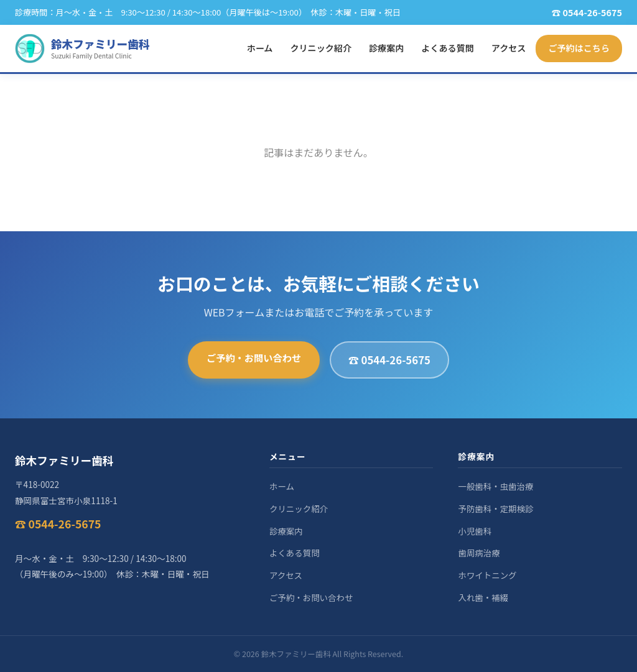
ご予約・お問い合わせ (254, 357)
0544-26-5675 (592, 12)
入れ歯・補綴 (483, 597)
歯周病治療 (479, 553)
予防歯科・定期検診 (495, 509)
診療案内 (386, 48)
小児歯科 (475, 531)
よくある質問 (447, 48)
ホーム (260, 48)
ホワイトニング (487, 575)
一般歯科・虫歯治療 (495, 486)
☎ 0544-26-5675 (389, 360)
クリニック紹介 (321, 48)
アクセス (509, 48)
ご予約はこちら (579, 48)
